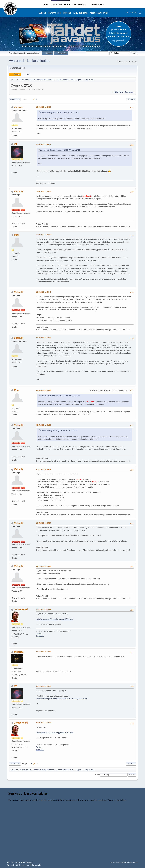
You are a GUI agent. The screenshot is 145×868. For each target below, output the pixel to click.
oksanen (19, 107)
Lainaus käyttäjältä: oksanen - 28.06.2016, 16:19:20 (60, 150)
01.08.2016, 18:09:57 (44, 723)
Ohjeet (113, 862)
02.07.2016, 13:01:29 (44, 425)
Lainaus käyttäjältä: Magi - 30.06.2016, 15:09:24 (59, 431)
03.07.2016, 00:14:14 (44, 469)
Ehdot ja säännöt (122, 862)
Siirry (97, 775)
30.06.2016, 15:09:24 (44, 390)
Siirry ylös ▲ (133, 862)
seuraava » (129, 92)
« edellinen (118, 92)
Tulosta (131, 99)
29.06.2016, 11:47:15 (44, 235)
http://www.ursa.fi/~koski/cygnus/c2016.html (55, 732)
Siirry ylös (15, 764)
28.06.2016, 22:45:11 (44, 144)
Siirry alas (15, 99)
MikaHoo (19, 652)
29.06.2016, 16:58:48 (44, 292)
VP (16, 144)
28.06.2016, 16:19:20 (44, 107)
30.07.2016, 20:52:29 (44, 652)
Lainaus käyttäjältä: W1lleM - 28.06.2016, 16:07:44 (60, 113)
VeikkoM (19, 192)
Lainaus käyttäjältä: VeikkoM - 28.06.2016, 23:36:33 (60, 396)
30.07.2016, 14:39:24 (44, 609)
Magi (17, 235)
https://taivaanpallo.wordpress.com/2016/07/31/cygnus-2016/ (62, 699)
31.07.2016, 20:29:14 (44, 686)
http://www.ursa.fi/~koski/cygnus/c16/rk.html (55, 619)
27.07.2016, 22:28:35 (44, 566)
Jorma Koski (21, 609)
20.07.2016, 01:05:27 (44, 523)
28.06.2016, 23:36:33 (44, 191)
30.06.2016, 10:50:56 (44, 338)
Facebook (40, 636)
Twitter (39, 634)
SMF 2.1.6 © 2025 (13, 862)
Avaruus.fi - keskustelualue (29, 61)
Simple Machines (26, 862)
